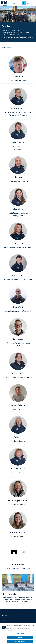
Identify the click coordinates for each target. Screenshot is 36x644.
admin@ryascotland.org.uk (10, 37)
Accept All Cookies (20, 641)
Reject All (20, 637)
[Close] (33, 626)
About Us (4, 48)
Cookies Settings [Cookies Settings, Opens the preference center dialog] (20, 633)
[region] (18, 634)
